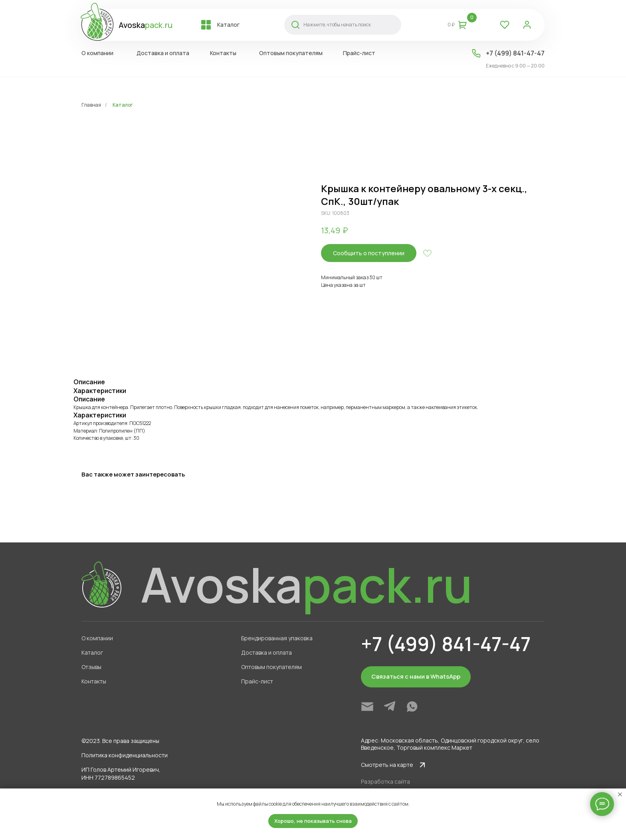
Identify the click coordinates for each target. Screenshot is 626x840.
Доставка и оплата (266, 652)
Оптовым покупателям (271, 667)
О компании (97, 638)
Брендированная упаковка (277, 638)
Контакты (94, 681)
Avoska (146, 25)
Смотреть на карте (387, 765)
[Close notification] (620, 794)
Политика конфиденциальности (125, 755)
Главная (91, 105)
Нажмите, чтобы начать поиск (337, 25)
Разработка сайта (385, 781)
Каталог (123, 105)
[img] (367, 707)
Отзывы (91, 667)
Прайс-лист (257, 681)
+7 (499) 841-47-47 (515, 53)
